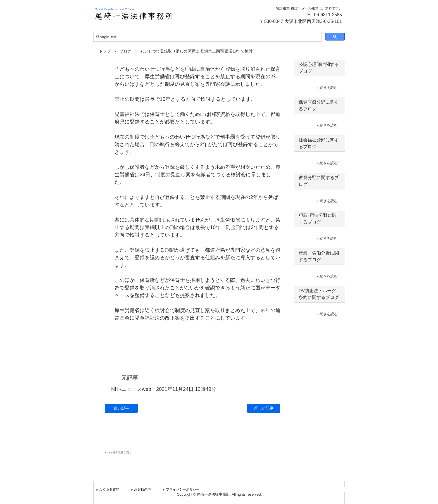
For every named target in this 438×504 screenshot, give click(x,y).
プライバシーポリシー (183, 489)
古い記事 (121, 408)
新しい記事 (264, 408)
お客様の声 (142, 489)
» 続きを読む (327, 88)
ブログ (125, 51)
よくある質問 (109, 489)
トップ (105, 51)
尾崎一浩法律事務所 (153, 14)
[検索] (207, 37)
